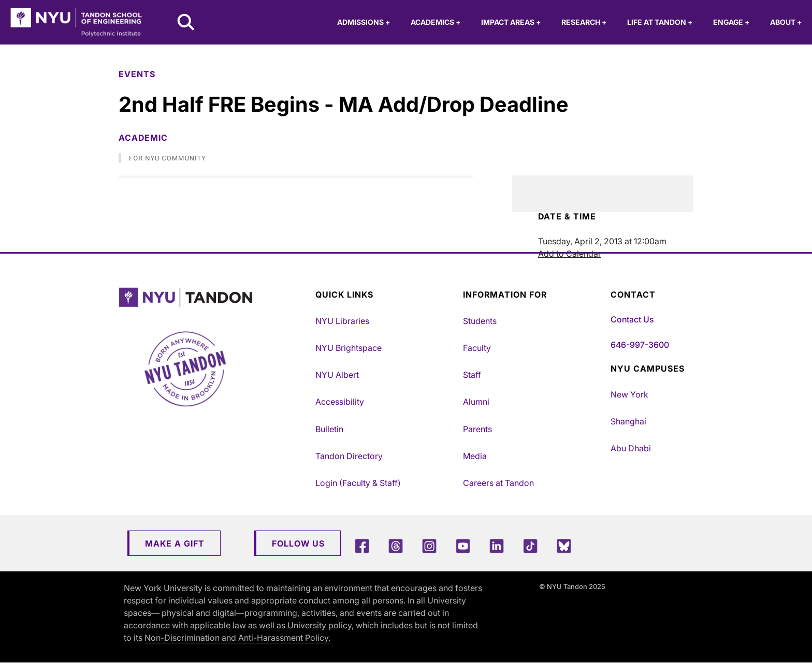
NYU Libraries (342, 321)
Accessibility (340, 402)
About (786, 22)
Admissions (364, 22)
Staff (472, 375)
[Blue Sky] (564, 546)
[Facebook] (362, 546)
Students (480, 321)
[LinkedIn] (497, 546)
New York (629, 394)
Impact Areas (511, 22)
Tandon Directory (349, 456)
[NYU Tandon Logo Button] (209, 297)
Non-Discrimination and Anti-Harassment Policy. (237, 638)
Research (584, 22)
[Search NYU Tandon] (186, 23)
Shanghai (628, 421)
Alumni (476, 402)
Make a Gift (175, 543)
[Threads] (396, 546)
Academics (436, 22)
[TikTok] (530, 546)
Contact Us (632, 319)
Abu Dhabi (631, 448)
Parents (477, 429)
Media (475, 456)
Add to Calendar (570, 254)
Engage (731, 22)
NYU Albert (337, 375)
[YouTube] (463, 546)
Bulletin (329, 429)
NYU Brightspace (349, 348)
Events (137, 74)
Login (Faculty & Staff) (358, 483)
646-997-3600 (640, 345)
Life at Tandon (660, 22)
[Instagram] (429, 546)
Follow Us (298, 543)
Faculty (477, 348)
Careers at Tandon (498, 483)
